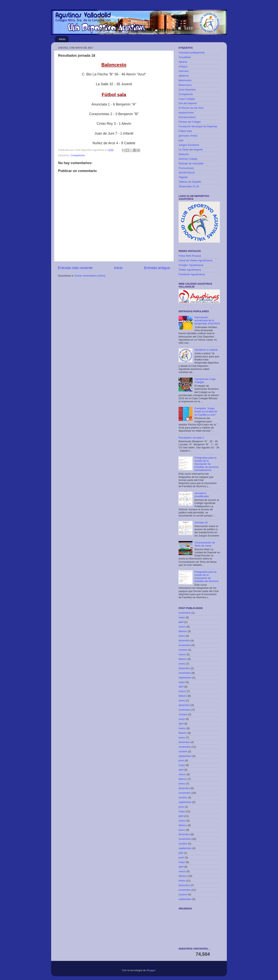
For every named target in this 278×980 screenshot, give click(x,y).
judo (181, 140)
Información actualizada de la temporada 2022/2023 (207, 320)
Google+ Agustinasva (191, 265)
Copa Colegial (187, 99)
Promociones (186, 168)
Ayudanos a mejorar (206, 350)
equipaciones (186, 113)
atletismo (184, 76)
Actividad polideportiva (192, 53)
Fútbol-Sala (185, 131)
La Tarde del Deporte (191, 150)
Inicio (62, 39)
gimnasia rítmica (188, 136)
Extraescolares (187, 117)
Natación (184, 154)
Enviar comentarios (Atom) (90, 276)
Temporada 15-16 (189, 186)
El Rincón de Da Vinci (191, 108)
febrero (183, 631)
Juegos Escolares (189, 145)
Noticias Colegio (188, 159)
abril (181, 622)
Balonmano (185, 85)
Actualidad (185, 57)
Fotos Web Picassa (190, 256)
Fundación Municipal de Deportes (198, 126)
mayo (182, 617)
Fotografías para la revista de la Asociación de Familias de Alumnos (206, 577)
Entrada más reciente (75, 268)
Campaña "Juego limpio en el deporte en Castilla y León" (206, 411)
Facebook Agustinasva (192, 274)
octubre (183, 650)
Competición (78, 155)
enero (182, 636)
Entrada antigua (157, 268)
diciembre (184, 641)
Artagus (183, 66)
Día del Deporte (188, 103)
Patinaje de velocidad (191, 163)
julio (181, 853)
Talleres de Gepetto (190, 182)
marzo (182, 627)
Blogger (151, 970)
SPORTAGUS (187, 173)
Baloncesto (185, 80)
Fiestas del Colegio (190, 122)
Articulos (184, 71)
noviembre (185, 613)
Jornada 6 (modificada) (202, 495)
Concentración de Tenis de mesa (205, 544)
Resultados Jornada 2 (191, 438)
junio (181, 760)
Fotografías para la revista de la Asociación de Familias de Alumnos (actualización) (206, 464)
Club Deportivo (187, 90)
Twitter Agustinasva (190, 270)
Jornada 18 (201, 522)
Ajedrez (183, 62)
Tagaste (183, 177)
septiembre (185, 678)
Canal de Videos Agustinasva (195, 260)
